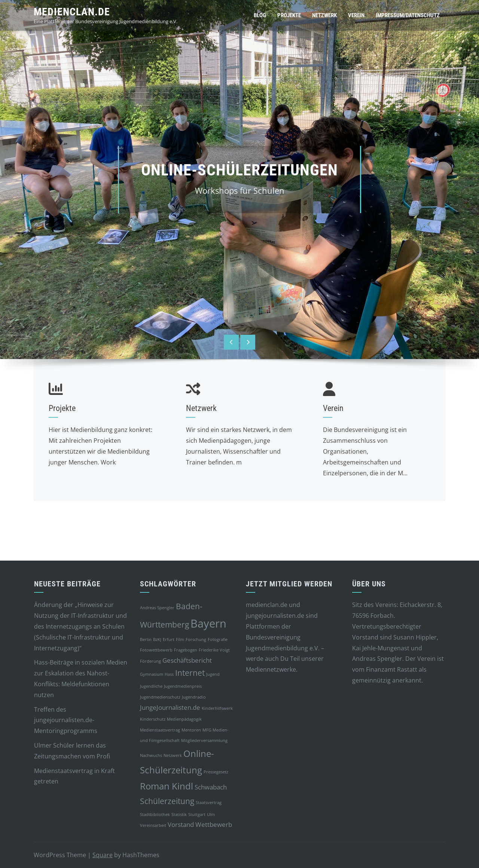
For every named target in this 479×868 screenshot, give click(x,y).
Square (103, 855)
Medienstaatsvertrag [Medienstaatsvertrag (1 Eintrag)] (160, 730)
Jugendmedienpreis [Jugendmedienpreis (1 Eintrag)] (183, 686)
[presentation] (231, 342)
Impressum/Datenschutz (408, 15)
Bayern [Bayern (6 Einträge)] (208, 623)
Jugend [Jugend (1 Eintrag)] (213, 674)
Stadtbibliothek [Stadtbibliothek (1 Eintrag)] (155, 815)
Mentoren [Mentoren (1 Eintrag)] (191, 730)
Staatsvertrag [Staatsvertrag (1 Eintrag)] (209, 803)
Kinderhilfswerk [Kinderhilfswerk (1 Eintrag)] (217, 708)
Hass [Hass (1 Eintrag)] (169, 674)
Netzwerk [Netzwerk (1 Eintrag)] (173, 755)
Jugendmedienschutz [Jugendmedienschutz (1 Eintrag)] (160, 697)
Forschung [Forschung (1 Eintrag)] (196, 640)
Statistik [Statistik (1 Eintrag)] (179, 815)
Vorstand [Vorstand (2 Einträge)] (181, 824)
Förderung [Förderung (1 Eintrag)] (150, 661)
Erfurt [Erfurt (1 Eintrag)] (169, 640)
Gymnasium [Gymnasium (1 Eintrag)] (152, 674)
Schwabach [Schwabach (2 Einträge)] (211, 787)
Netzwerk (324, 15)
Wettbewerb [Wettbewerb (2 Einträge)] (214, 824)
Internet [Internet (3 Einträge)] (190, 673)
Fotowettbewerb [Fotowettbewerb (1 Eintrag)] (156, 650)
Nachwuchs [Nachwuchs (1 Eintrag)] (151, 755)
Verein (356, 15)
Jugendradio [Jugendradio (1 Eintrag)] (194, 697)
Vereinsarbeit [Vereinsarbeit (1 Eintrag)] (153, 825)
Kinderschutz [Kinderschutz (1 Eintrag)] (153, 719)
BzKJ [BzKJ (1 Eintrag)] (157, 640)
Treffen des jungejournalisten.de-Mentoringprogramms (66, 720)
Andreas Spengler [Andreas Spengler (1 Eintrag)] (157, 608)
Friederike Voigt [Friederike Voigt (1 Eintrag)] (214, 650)
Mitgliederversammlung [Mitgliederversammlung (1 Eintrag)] (204, 740)
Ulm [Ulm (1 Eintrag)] (211, 815)
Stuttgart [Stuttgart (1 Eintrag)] (197, 815)
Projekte (289, 15)
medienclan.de (72, 12)
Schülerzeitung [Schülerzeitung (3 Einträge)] (167, 801)
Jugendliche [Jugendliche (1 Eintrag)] (151, 686)
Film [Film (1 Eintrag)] (180, 640)
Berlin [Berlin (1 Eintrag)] (146, 640)
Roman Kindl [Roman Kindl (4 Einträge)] (167, 786)
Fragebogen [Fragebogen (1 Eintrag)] (186, 650)
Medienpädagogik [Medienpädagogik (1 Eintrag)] (184, 719)
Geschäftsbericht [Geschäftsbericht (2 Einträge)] (187, 660)
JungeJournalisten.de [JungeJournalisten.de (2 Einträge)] (170, 707)
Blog (260, 15)
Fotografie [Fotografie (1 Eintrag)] (218, 640)
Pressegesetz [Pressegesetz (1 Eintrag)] (216, 772)
